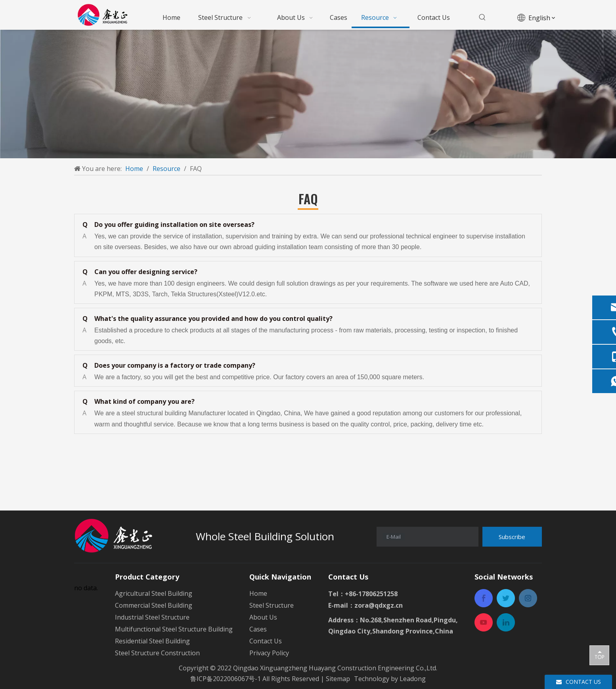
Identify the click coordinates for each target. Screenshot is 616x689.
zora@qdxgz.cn (379, 605)
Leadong (413, 679)
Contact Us (266, 641)
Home (258, 593)
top (599, 655)
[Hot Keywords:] (482, 17)
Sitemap (339, 679)
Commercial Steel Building (154, 605)
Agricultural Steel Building (154, 593)
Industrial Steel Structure (152, 617)
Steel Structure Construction (157, 653)
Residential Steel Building (152, 641)
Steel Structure (272, 605)
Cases (258, 629)
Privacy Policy (269, 653)
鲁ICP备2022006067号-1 (226, 679)
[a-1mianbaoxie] (308, 94)
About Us (263, 617)
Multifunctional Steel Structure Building (174, 629)
